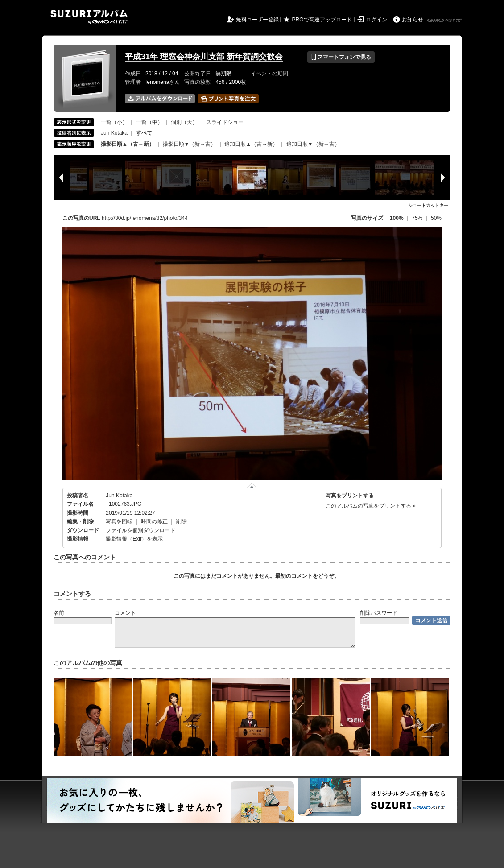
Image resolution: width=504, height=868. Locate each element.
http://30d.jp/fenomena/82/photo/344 (145, 218)
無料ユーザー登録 (257, 20)
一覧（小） (114, 122)
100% (397, 218)
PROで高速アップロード (322, 20)
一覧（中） (149, 122)
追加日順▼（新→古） (313, 144)
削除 (182, 521)
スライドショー (225, 122)
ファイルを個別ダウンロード (140, 530)
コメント (125, 613)
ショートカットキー (428, 205)
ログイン (376, 20)
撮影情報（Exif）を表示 (134, 539)
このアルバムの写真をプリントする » (371, 506)
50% (436, 218)
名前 (59, 613)
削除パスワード (379, 613)
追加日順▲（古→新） (251, 144)
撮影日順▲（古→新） (128, 144)
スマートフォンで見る (341, 57)
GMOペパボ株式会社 (445, 21)
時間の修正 (154, 521)
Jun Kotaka (114, 133)
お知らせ (413, 20)
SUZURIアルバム (89, 17)
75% (418, 218)
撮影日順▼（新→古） (190, 144)
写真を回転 (119, 521)
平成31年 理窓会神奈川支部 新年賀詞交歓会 (204, 57)
